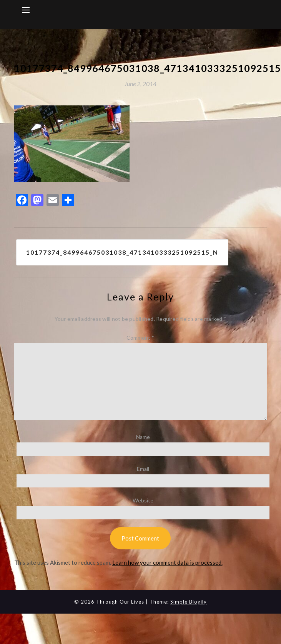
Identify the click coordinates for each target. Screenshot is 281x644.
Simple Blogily (189, 602)
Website (143, 500)
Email (143, 469)
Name (143, 437)
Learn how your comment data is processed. (167, 562)
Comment (140, 338)
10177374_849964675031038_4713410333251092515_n (122, 252)
